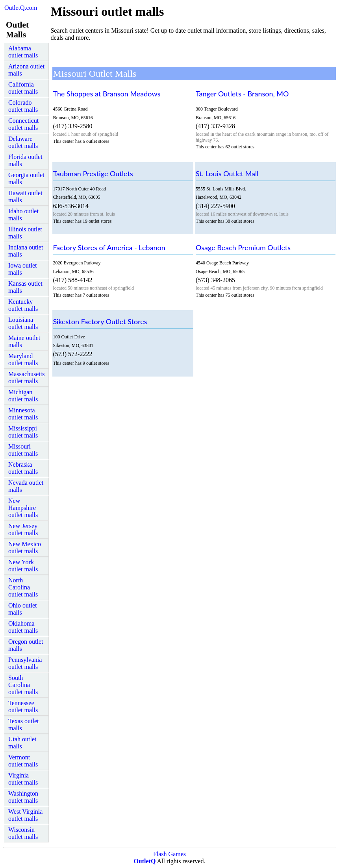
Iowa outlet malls (22, 269)
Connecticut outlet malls (23, 124)
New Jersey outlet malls (23, 529)
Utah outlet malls (22, 743)
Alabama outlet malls (23, 52)
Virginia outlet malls (23, 779)
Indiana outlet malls (26, 251)
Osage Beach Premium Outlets (243, 247)
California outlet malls (23, 88)
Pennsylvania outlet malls (25, 663)
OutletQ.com (21, 8)
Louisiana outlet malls (23, 323)
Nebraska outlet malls (23, 468)
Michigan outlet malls (23, 396)
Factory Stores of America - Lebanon (109, 247)
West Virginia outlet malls (25, 815)
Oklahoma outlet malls (23, 627)
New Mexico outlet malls (25, 548)
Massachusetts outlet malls (26, 378)
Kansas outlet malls (25, 287)
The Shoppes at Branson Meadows (107, 94)
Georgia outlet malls (26, 178)
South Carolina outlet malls (23, 685)
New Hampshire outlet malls (23, 508)
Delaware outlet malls (23, 142)
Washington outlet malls (23, 797)
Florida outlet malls (25, 160)
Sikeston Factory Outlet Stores (100, 321)
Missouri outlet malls (23, 450)
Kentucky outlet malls (23, 305)
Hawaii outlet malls (25, 197)
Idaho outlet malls (23, 215)
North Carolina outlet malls (23, 587)
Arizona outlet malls (26, 70)
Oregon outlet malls (26, 645)
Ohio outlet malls (22, 609)
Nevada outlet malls (26, 486)
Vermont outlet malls (23, 761)
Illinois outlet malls (25, 233)
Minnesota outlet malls (23, 414)
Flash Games (169, 854)
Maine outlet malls (24, 341)
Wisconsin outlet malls (23, 833)
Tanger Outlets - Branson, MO (242, 94)
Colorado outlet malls (23, 106)
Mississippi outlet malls (23, 432)
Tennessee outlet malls (23, 706)
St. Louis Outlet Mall (227, 174)
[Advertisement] (105, 53)
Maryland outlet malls (23, 359)
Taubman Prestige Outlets (93, 174)
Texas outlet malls (24, 725)
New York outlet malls (23, 566)
